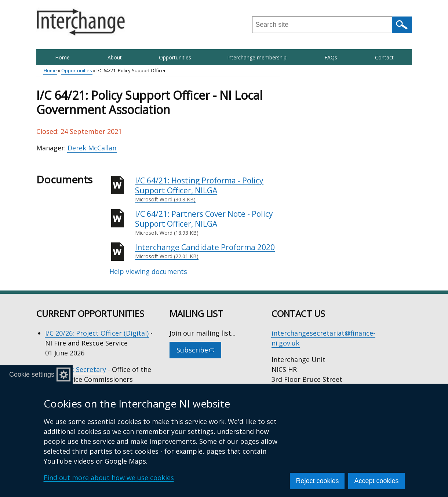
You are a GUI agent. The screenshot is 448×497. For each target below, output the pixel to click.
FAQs (331, 57)
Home (62, 57)
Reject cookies (317, 481)
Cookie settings (32, 374)
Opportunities (175, 57)
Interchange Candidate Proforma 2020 (208, 251)
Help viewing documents (148, 271)
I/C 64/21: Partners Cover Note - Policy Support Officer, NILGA (208, 223)
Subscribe (199, 352)
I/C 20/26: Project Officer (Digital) (97, 333)
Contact (384, 57)
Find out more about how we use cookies (109, 478)
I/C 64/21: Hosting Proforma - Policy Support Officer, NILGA (208, 189)
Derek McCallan (92, 148)
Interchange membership (257, 57)
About (115, 57)
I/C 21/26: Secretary (76, 369)
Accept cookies (376, 481)
